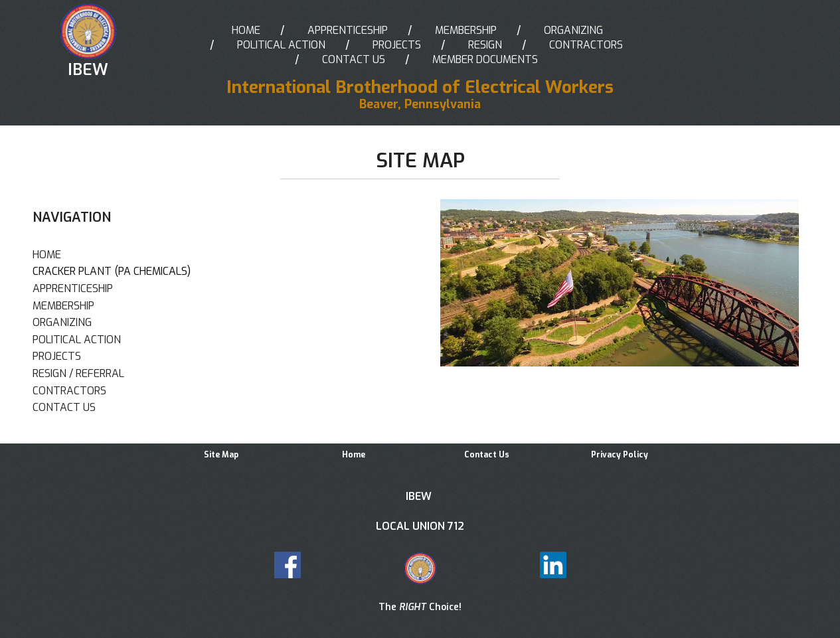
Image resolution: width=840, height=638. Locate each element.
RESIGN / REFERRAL (78, 373)
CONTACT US (354, 59)
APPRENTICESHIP (348, 30)
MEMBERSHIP (466, 30)
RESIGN (485, 45)
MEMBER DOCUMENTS (485, 59)
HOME (246, 30)
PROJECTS (397, 45)
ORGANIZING (573, 30)
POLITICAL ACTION (281, 45)
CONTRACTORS (586, 45)
